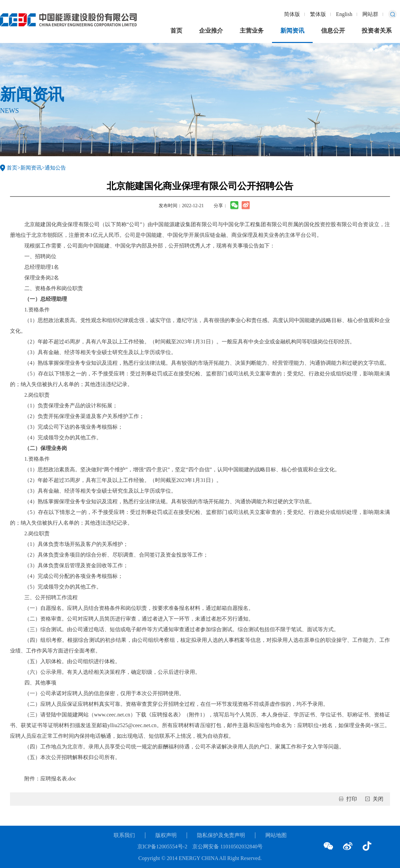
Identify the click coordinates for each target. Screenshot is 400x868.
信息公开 (333, 31)
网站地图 (276, 835)
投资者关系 (377, 31)
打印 (352, 799)
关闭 (378, 799)
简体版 (292, 14)
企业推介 (211, 31)
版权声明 (166, 835)
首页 (176, 31)
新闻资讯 (292, 31)
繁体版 (318, 14)
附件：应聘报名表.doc (50, 779)
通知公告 (55, 168)
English (344, 14)
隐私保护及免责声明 (221, 835)
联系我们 (124, 835)
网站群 (370, 14)
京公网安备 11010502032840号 (227, 847)
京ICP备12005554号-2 (162, 847)
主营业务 (252, 31)
